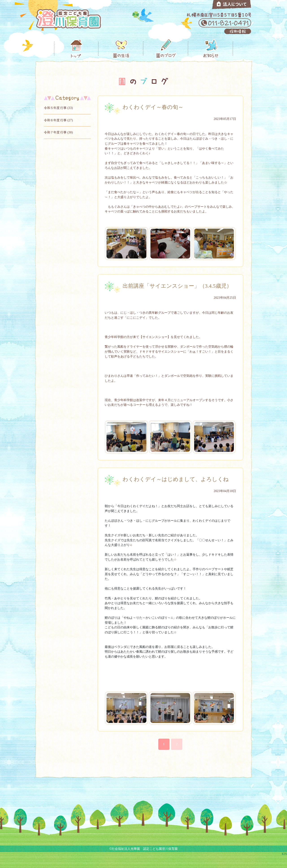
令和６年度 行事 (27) (58, 120)
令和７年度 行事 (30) (58, 132)
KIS (284, 854)
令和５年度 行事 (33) (58, 108)
